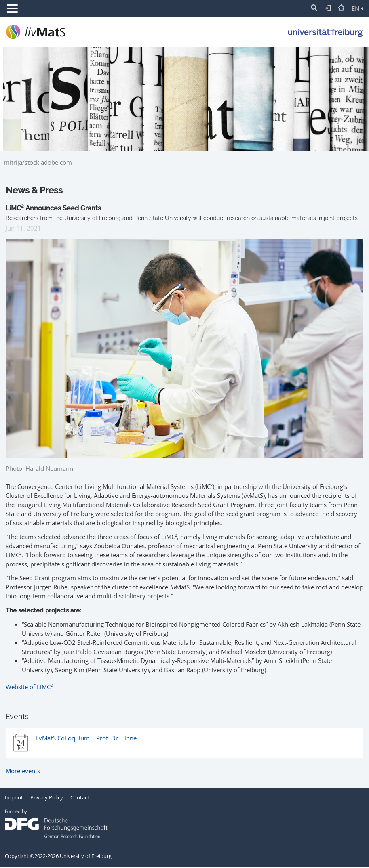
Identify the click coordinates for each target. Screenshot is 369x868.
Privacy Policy (47, 797)
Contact (80, 797)
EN (357, 8)
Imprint (14, 797)
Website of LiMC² (29, 687)
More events (23, 771)
